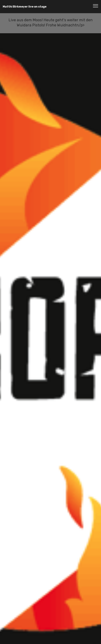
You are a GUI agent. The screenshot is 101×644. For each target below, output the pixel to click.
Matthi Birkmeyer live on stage (25, 7)
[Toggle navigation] (96, 6)
